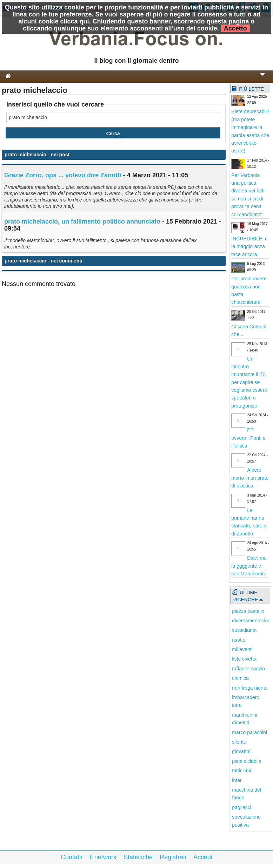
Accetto (235, 28)
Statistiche (138, 857)
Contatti (72, 857)
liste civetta (244, 659)
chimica (240, 678)
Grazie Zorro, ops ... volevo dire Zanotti (63, 175)
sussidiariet (244, 630)
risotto (239, 640)
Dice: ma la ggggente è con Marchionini (249, 566)
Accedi (203, 857)
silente (239, 742)
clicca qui (74, 21)
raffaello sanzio (248, 669)
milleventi (242, 649)
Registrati (173, 857)
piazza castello (248, 611)
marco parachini (249, 732)
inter (237, 780)
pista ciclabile (247, 761)
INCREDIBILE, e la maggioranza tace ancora (249, 247)
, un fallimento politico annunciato (82, 221)
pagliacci (241, 807)
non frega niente (250, 688)
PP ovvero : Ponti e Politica (248, 438)
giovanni (241, 751)
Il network (103, 857)
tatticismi (241, 771)
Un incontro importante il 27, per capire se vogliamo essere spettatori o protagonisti (249, 382)
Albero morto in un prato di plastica (250, 478)
